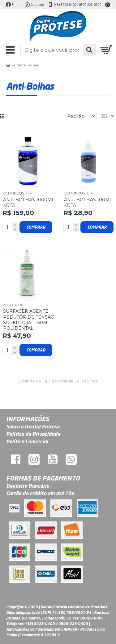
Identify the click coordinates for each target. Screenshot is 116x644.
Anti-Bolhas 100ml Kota (88, 203)
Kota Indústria (17, 193)
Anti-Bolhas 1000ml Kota (29, 203)
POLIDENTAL (13, 305)
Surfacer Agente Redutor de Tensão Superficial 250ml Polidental (29, 320)
